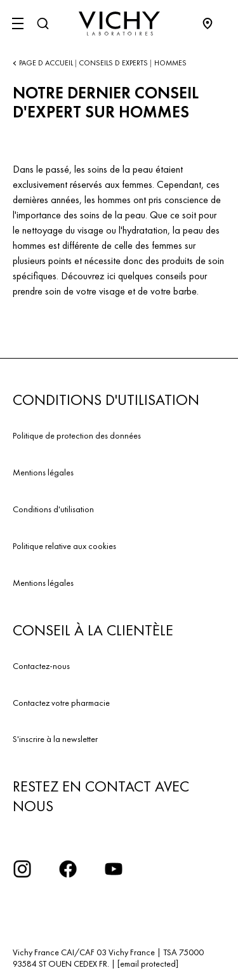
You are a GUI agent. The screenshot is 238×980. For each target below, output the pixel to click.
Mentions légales (43, 472)
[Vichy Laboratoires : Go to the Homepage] (119, 23)
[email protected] (148, 963)
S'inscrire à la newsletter (55, 739)
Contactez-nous (41, 666)
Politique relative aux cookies (64, 546)
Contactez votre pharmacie (61, 703)
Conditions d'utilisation (53, 509)
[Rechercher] (43, 23)
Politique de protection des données (77, 435)
